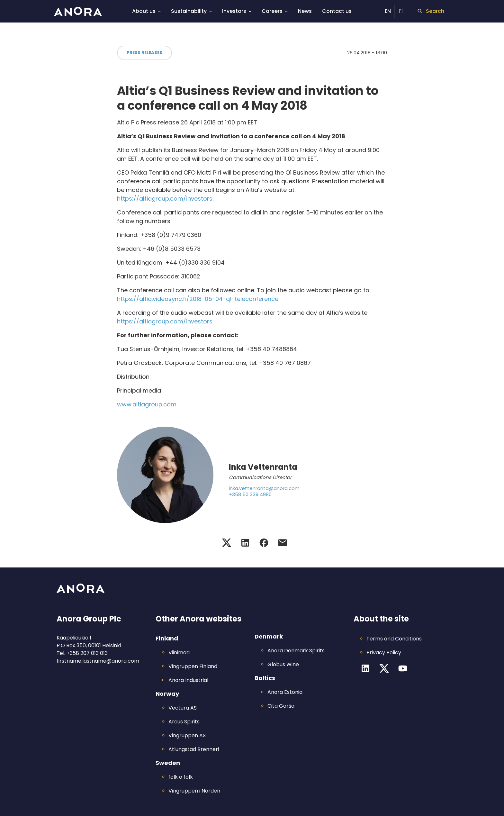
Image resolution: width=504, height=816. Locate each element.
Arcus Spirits (184, 722)
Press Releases (144, 53)
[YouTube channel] (403, 668)
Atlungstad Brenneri (194, 749)
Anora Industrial (188, 680)
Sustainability (191, 11)
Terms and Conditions (394, 639)
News (305, 11)
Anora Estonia (285, 692)
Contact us (337, 11)
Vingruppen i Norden (194, 791)
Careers (275, 11)
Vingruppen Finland (193, 666)
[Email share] (283, 543)
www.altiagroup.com (147, 404)
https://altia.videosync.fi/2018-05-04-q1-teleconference (198, 299)
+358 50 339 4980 (250, 495)
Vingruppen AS (187, 735)
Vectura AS (183, 708)
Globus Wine (283, 664)
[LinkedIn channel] (365, 668)
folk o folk (181, 777)
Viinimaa (179, 653)
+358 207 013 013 (87, 653)
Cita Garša (281, 706)
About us (146, 11)
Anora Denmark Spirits (296, 651)
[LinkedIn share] (245, 543)
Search (431, 11)
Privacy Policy (384, 653)
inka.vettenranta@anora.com (264, 489)
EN (388, 11)
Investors (237, 11)
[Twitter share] (227, 543)
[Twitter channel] (384, 668)
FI (401, 11)
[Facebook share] (264, 543)
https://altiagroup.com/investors (165, 199)
